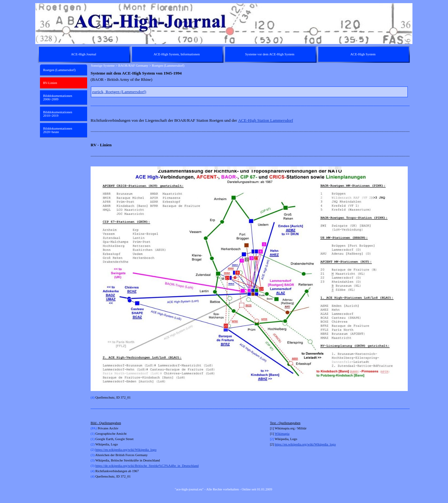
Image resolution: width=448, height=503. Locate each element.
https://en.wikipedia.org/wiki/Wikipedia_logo (126, 450)
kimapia (284, 434)
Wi (277, 434)
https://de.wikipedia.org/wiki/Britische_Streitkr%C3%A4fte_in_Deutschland (147, 466)
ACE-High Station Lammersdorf (266, 120)
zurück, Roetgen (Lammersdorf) (119, 92)
